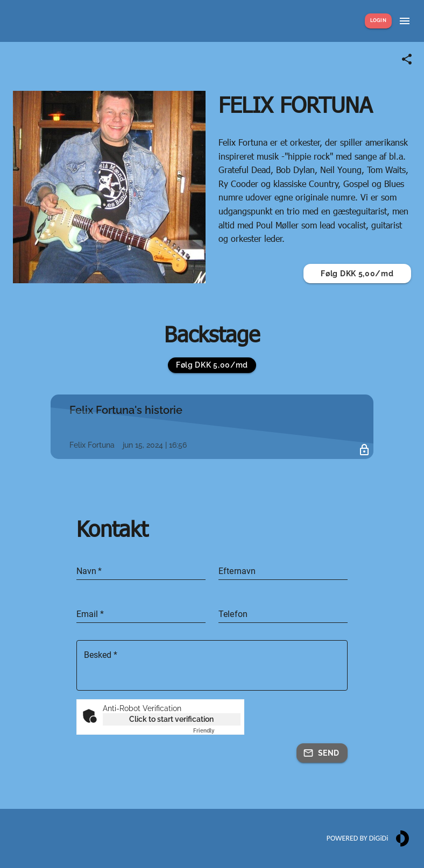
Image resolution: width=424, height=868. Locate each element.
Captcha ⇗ (217, 731)
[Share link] (407, 59)
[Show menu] (405, 21)
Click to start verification (171, 719)
